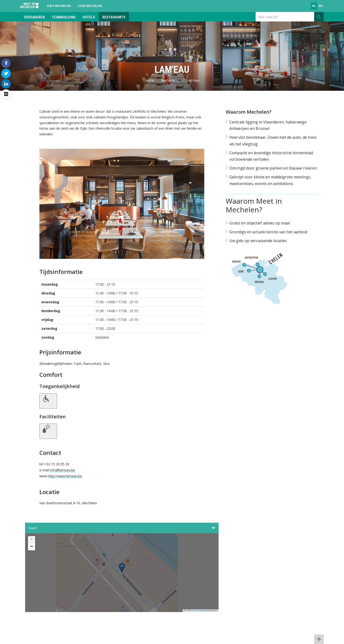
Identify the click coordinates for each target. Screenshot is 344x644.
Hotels (89, 17)
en (320, 6)
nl (314, 6)
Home (149, 80)
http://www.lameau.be (65, 476)
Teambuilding (64, 17)
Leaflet (188, 610)
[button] (122, 574)
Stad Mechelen (90, 6)
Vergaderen (34, 17)
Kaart (122, 528)
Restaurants (114, 17)
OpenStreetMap (201, 610)
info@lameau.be (62, 470)
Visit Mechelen (59, 6)
